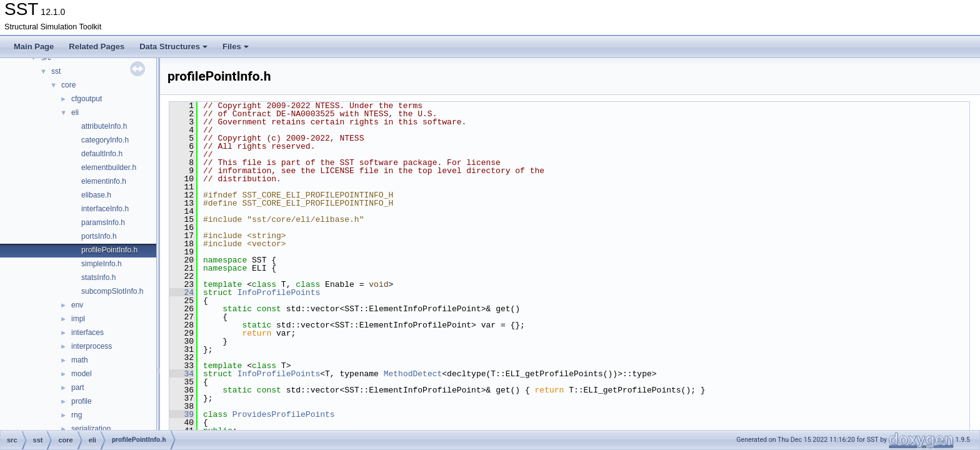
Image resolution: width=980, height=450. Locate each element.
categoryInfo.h (105, 140)
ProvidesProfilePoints (284, 414)
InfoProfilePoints (279, 292)
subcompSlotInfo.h (112, 291)
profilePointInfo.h (109, 250)
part (78, 387)
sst (56, 71)
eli (75, 112)
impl (78, 319)
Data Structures (173, 47)
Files (236, 47)
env (77, 305)
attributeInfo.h (104, 126)
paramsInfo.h (103, 222)
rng (77, 415)
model (82, 374)
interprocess (92, 346)
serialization (91, 429)
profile (82, 401)
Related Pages (97, 47)
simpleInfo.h (102, 264)
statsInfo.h (98, 277)
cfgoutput (87, 99)
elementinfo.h (104, 181)
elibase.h (96, 195)
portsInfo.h (99, 236)
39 (182, 414)
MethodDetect (413, 374)
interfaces (87, 332)
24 (182, 292)
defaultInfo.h (102, 154)
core (68, 85)
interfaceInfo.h (105, 209)
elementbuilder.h (109, 167)
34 (182, 374)
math (80, 360)
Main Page (34, 47)
